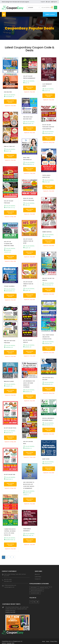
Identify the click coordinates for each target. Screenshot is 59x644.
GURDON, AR (27, 347)
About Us (37, 574)
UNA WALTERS (8, 92)
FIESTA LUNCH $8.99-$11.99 (46, 176)
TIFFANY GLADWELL (9, 286)
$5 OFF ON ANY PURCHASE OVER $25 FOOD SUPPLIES (48, 127)
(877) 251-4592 (8, 579)
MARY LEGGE (46, 459)
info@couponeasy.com (10, 585)
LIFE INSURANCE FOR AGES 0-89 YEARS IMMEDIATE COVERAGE (29, 384)
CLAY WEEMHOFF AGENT (47, 85)
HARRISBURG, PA (48, 384)
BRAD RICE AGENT (9, 381)
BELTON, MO (47, 236)
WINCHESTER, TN (48, 425)
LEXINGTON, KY (47, 464)
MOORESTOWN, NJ (10, 540)
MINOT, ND (8, 151)
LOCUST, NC (46, 91)
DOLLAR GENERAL (10, 95)
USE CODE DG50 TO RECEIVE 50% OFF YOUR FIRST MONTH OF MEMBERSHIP (29, 485)
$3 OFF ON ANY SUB (10, 474)
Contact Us (38, 579)
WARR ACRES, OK (28, 123)
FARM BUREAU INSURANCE (27, 530)
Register (54, 2)
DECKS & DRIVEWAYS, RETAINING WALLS (48, 419)
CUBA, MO (27, 205)
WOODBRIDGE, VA (29, 164)
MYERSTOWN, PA (48, 133)
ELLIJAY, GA (27, 248)
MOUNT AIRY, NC (28, 535)
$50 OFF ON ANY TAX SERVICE (48, 279)
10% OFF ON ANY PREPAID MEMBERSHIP (29, 77)
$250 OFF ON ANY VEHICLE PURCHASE (29, 199)
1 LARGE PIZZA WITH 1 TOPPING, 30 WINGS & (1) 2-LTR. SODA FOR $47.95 (10, 532)
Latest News (38, 577)
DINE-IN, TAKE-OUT (9, 146)
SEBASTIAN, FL (8, 433)
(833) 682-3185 (8, 581)
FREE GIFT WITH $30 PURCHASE (10, 342)
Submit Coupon (50, 14)
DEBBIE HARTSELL (47, 232)
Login (48, 2)
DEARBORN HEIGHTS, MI (8, 251)
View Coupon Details (10, 102)
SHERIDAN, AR (8, 347)
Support (43, 2)
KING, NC (26, 83)
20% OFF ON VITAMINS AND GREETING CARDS (9, 244)
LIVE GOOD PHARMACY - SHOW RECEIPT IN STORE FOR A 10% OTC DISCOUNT (18, 626)
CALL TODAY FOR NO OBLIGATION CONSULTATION (48, 337)
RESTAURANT (34, 587)
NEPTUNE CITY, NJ (9, 207)
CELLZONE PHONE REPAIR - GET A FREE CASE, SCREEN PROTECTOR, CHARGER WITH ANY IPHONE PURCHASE (18, 611)
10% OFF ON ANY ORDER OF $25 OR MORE (28, 241)
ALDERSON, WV (47, 343)
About (48, 639)
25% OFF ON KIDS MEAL (28, 443)
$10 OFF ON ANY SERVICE (28, 341)
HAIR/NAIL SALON (44, 587)
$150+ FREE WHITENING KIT (28, 159)
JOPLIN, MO (46, 182)
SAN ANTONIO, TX (48, 285)
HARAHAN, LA (28, 448)
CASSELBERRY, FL (9, 96)
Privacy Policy (54, 639)
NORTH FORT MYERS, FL (27, 494)
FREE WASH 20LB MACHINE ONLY (28, 118)
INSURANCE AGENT (35, 593)
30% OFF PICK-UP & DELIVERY (48, 379)
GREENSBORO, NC (9, 291)
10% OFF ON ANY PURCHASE (9, 202)
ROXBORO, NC (28, 392)
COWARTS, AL (8, 386)
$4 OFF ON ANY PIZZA (10, 428)
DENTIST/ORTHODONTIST (37, 590)
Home (44, 639)
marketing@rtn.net (9, 587)
